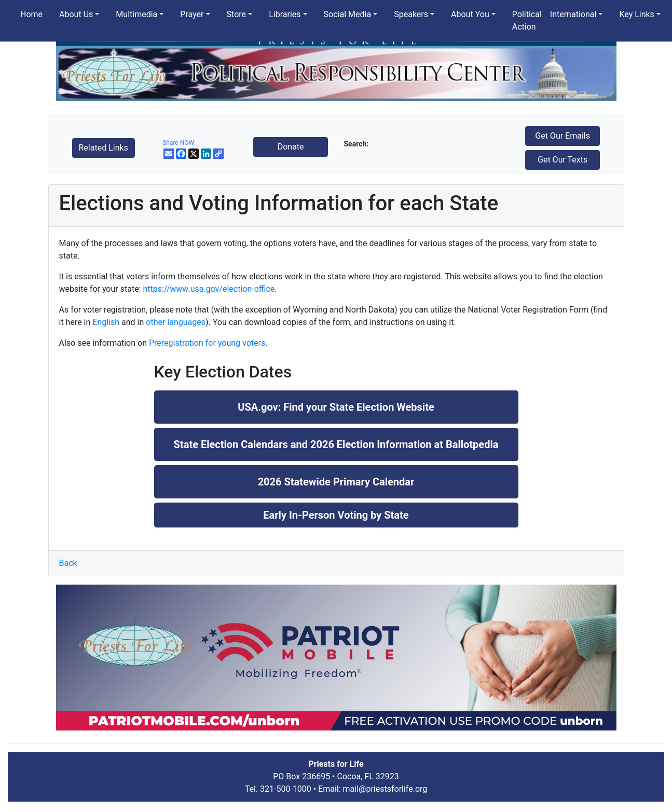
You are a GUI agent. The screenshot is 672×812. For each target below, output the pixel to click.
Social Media (348, 14)
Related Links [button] (104, 148)
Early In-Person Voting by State (336, 515)
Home (31, 14)
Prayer (192, 14)
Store (236, 14)
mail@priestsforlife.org (385, 789)
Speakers (411, 14)
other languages (176, 322)
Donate (291, 147)
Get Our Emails (563, 136)
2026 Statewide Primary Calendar (336, 482)
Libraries (285, 14)
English (106, 322)
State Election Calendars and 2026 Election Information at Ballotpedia (336, 444)
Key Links (636, 14)
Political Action (527, 21)
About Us (76, 14)
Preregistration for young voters (207, 343)
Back (68, 563)
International (573, 14)
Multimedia (136, 14)
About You (470, 14)
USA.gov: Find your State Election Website (336, 407)
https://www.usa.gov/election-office (209, 289)
